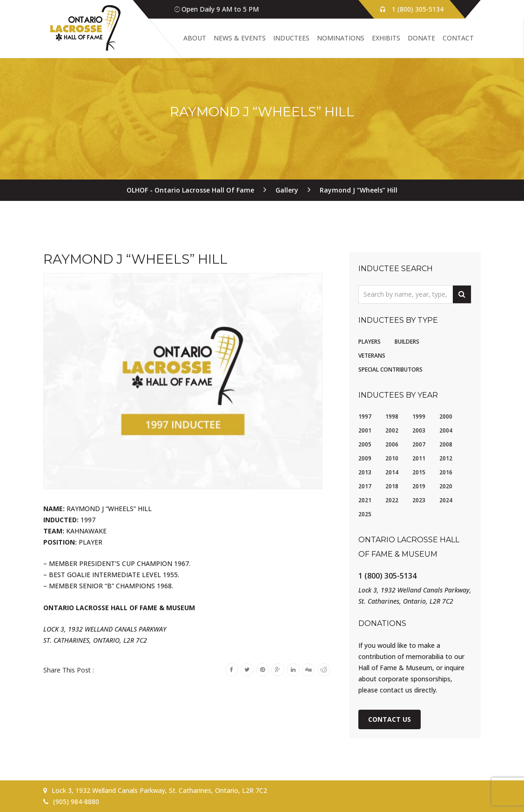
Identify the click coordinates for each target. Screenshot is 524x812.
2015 (419, 472)
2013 (365, 472)
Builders (407, 342)
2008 (446, 444)
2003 (419, 430)
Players (369, 342)
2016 (446, 472)
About (195, 38)
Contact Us (390, 719)
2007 (419, 444)
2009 (365, 458)
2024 (446, 500)
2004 (446, 430)
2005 (365, 444)
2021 (365, 500)
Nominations (341, 38)
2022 (392, 500)
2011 (419, 458)
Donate (421, 38)
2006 (392, 444)
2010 (392, 458)
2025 (365, 514)
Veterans (372, 356)
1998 (392, 416)
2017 (365, 486)
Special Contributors (390, 369)
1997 (365, 416)
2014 (392, 472)
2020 (446, 486)
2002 (392, 430)
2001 (365, 430)
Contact (458, 38)
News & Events (240, 38)
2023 (419, 500)
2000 (446, 416)
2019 (419, 486)
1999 (419, 416)
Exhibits (386, 38)
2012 (446, 458)
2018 (392, 486)
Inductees (291, 38)
